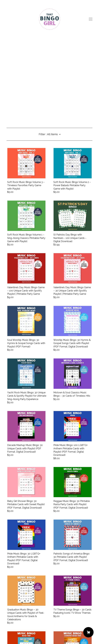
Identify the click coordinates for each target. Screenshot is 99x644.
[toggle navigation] (91, 19)
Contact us (13, 624)
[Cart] (88, 632)
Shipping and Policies (18, 627)
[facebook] (8, 619)
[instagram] (12, 619)
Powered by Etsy (16, 636)
